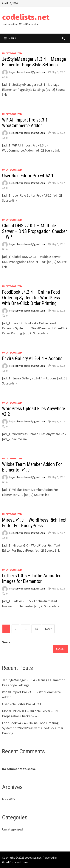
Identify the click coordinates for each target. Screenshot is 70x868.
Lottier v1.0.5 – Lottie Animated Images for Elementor (32, 579)
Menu (10, 38)
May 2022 (9, 799)
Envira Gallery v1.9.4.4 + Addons (32, 359)
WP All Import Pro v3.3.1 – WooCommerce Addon (27, 123)
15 (36, 629)
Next (48, 629)
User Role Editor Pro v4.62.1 (28, 176)
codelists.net (26, 17)
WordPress (9, 862)
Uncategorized (12, 53)
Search (7, 642)
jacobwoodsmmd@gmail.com (29, 72)
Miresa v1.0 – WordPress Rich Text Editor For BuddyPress (34, 523)
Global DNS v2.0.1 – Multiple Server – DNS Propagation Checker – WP (34, 231)
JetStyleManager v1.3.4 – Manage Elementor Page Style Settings (34, 62)
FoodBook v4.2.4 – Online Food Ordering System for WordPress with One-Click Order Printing (31, 298)
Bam (25, 862)
